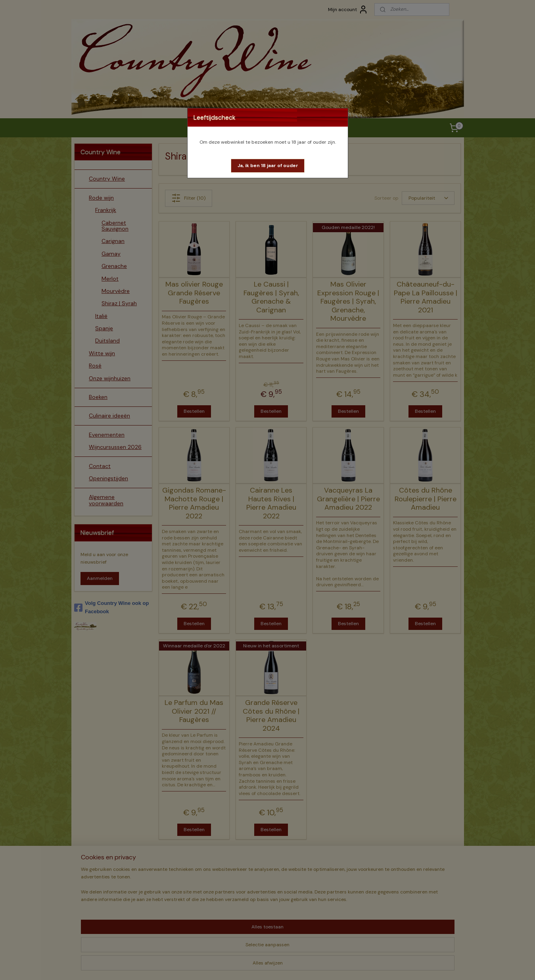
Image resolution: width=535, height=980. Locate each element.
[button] (268, 166)
